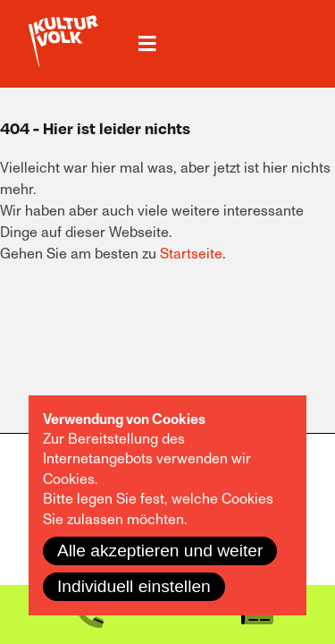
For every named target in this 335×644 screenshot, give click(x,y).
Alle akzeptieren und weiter (160, 551)
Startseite (191, 254)
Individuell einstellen (134, 586)
